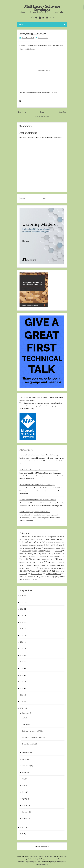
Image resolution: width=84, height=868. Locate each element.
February (25, 812)
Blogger (46, 846)
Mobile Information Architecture (33, 737)
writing (62, 577)
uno (23, 568)
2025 (22, 596)
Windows (34, 571)
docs (21, 548)
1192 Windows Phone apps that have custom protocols (39, 470)
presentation (32, 92)
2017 (22, 649)
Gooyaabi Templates (58, 862)
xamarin (25, 580)
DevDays (49, 545)
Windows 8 (23, 574)
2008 (22, 708)
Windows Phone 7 (27, 576)
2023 (22, 609)
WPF (48, 577)
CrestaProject (35, 859)
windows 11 (59, 571)
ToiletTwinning (53, 565)
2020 (22, 629)
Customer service (28, 545)
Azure (33, 540)
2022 (22, 616)
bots (61, 540)
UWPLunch (61, 568)
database (40, 545)
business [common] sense (30, 542)
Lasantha (57, 859)
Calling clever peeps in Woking (33, 731)
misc (48, 551)
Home (42, 112)
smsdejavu (22, 562)
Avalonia (25, 540)
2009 (22, 701)
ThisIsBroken (40, 565)
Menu (42, 24)
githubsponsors (49, 548)
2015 (22, 662)
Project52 (24, 559)
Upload (39, 92)
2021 (22, 622)
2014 (22, 668)
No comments (43, 38)
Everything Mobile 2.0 (33, 33)
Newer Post (22, 112)
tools (63, 565)
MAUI (41, 551)
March (24, 805)
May (24, 792)
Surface (53, 562)
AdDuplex (37, 537)
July (23, 779)
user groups (43, 568)
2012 (22, 682)
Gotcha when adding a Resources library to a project (38, 500)
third (57, 92)
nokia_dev (32, 554)
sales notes (26, 724)
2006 (22, 834)
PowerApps (43, 557)
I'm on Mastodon (42, 864)
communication (60, 542)
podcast (33, 557)
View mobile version (42, 116)
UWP (52, 568)
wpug (54, 577)
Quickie (35, 559)
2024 (22, 602)
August (25, 772)
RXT (61, 559)
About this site (25, 537)
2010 (22, 695)
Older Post (63, 112)
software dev (36, 562)
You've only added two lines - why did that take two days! (39, 455)
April (24, 799)
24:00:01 (25, 718)
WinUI (43, 577)
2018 (22, 642)
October (25, 759)
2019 (22, 635)
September (26, 766)
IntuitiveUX (26, 551)
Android (62, 537)
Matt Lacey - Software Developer (42, 8)
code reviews (49, 542)
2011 (22, 688)
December (26, 713)
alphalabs (53, 537)
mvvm (21, 554)
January (25, 819)
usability (31, 568)
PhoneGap (23, 557)
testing (29, 565)
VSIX (25, 571)
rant (52, 559)
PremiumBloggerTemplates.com (29, 862)
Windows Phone (53, 574)
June (24, 786)
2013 (22, 675)
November (26, 752)
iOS (35, 551)
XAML (33, 579)
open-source (56, 554)
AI (46, 537)
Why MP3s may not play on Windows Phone (35, 512)
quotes (44, 559)
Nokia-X (45, 554)
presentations (55, 556)
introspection (60, 548)
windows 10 (46, 571)
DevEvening (58, 545)
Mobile (58, 551)
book (40, 540)
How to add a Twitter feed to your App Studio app (37, 485)
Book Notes (50, 539)
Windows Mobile (37, 574)
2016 (22, 655)
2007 (22, 827)
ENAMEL (27, 548)
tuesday (53, 92)
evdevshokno (37, 548)
